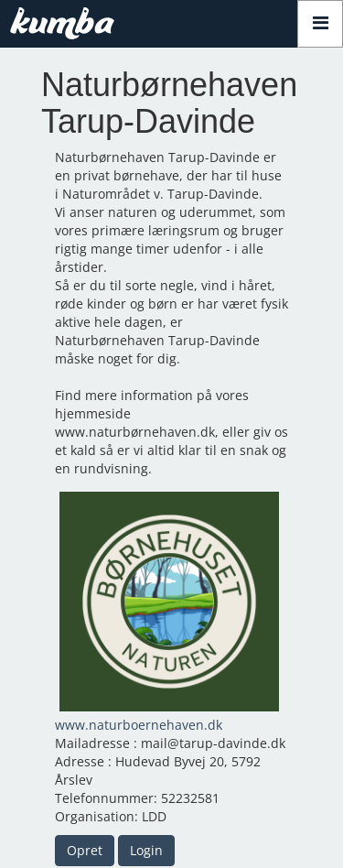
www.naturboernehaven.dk (139, 725)
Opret (85, 850)
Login (146, 850)
